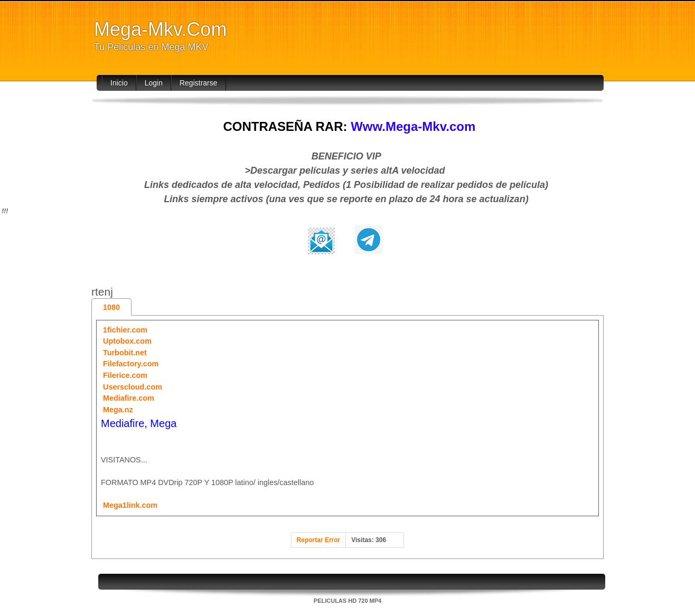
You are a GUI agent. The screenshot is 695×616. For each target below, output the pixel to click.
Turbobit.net (125, 353)
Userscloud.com (133, 387)
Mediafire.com (129, 398)
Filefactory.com (131, 364)
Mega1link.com (130, 505)
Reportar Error (319, 540)
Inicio (119, 83)
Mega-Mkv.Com (160, 29)
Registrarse (199, 83)
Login (154, 83)
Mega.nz (118, 410)
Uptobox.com (127, 341)
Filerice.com (125, 375)
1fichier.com (125, 330)
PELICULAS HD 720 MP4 (347, 601)
